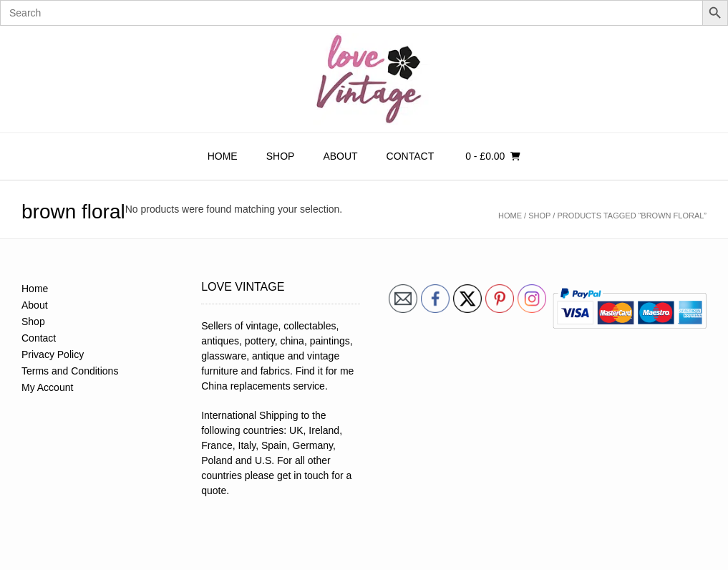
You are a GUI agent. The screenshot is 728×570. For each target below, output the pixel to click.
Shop (281, 156)
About (340, 156)
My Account (47, 387)
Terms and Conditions (70, 371)
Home (223, 156)
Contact (411, 156)
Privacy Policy (53, 354)
